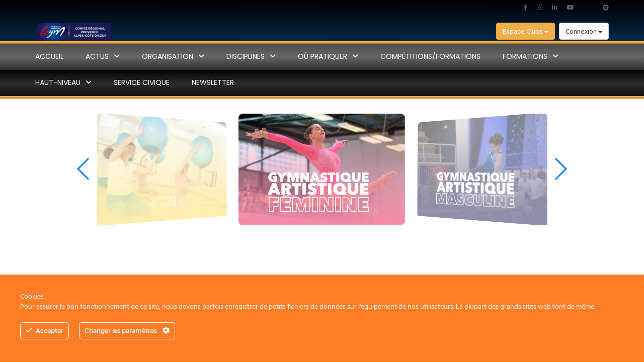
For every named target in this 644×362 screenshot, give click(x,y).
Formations (525, 56)
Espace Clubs (526, 31)
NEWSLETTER (213, 82)
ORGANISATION (168, 56)
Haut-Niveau (58, 82)
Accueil (49, 56)
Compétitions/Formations (430, 56)
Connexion (584, 31)
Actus (97, 56)
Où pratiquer (323, 56)
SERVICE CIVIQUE (142, 82)
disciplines (246, 56)
